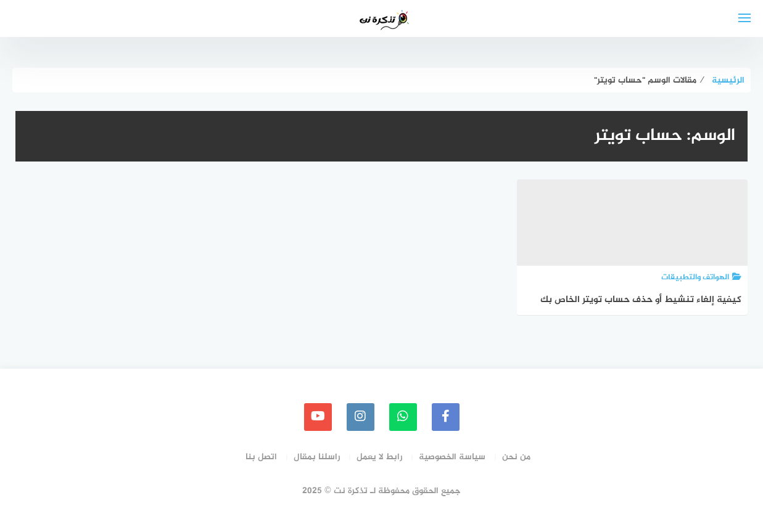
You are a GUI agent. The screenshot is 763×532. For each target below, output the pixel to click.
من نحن (516, 457)
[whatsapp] (403, 417)
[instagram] (361, 417)
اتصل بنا (261, 457)
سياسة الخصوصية (452, 457)
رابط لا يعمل (379, 457)
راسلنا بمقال (317, 457)
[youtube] (318, 417)
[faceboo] (446, 417)
